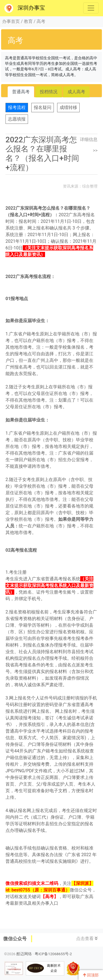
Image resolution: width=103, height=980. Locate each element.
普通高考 (21, 92)
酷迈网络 (24, 954)
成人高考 (76, 92)
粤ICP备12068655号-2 (53, 954)
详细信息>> (89, 145)
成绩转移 (68, 107)
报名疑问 (43, 107)
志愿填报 (17, 119)
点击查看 (87, 938)
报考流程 (17, 107)
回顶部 (91, 975)
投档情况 (49, 92)
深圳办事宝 (25, 8)
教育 (28, 21)
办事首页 (11, 21)
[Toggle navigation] (91, 8)
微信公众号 (15, 939)
